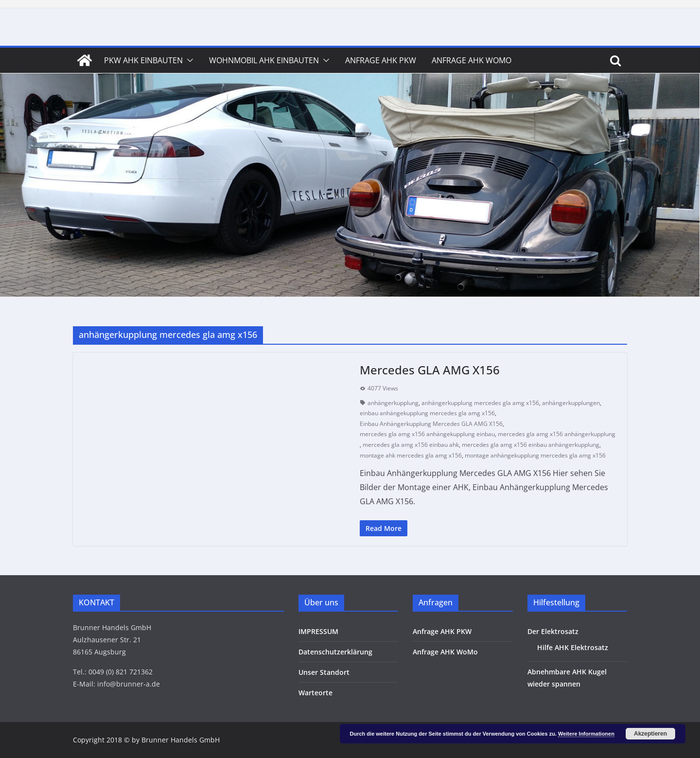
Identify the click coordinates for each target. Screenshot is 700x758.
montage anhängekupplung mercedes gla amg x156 (535, 455)
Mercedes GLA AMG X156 (430, 370)
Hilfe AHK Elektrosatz (573, 647)
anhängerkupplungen (571, 403)
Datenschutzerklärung (335, 652)
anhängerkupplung (393, 403)
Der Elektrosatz (553, 631)
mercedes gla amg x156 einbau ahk (411, 445)
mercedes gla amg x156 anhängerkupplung (557, 434)
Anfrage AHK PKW (381, 60)
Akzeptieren (650, 734)
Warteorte (315, 693)
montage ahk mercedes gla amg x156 (411, 455)
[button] (188, 60)
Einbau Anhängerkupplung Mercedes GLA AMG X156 (431, 424)
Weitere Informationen (586, 734)
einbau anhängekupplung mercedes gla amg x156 (427, 413)
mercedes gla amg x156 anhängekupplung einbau (427, 434)
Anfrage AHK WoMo (472, 60)
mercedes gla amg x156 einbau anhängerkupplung (531, 445)
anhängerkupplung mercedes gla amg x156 (480, 403)
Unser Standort (324, 672)
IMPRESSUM (318, 631)
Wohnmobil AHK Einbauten (264, 60)
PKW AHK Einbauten (143, 60)
